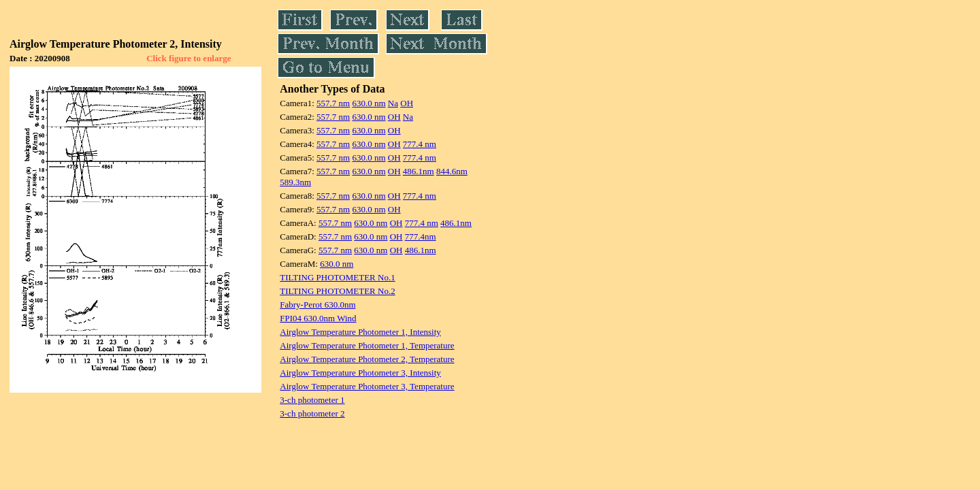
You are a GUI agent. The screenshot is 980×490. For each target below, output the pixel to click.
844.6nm (452, 171)
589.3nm (295, 182)
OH (407, 103)
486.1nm (419, 171)
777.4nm (421, 236)
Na (393, 103)
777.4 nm (420, 144)
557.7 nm (333, 103)
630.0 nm (369, 103)
